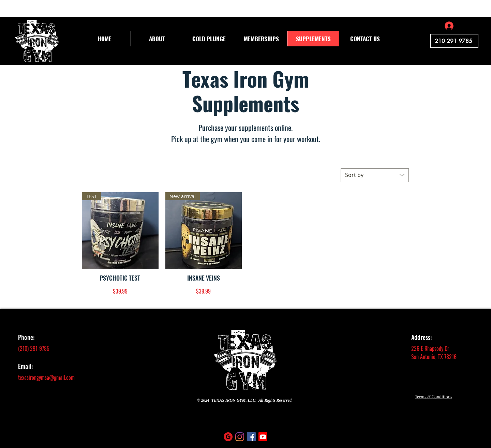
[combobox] (375, 175)
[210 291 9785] (454, 41)
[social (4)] (228, 437)
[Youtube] (263, 437)
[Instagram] (240, 437)
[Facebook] (251, 437)
